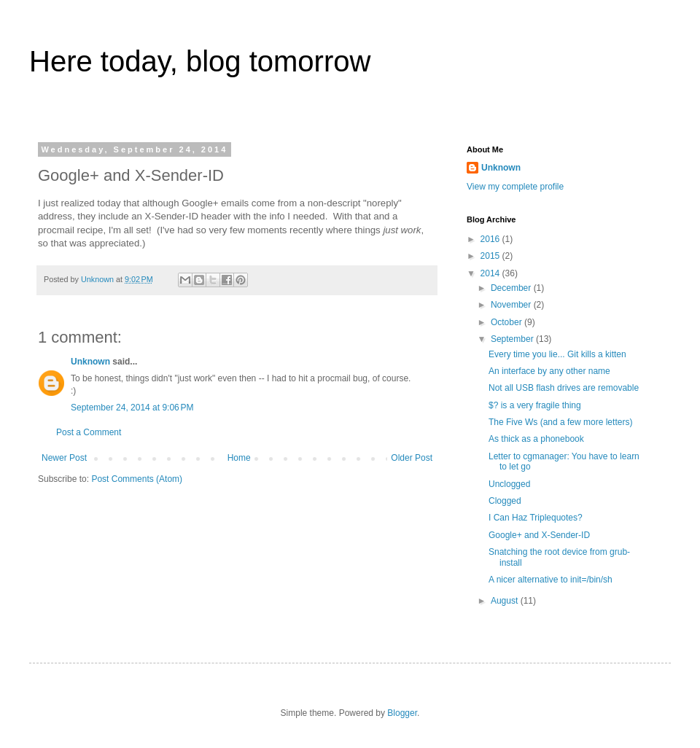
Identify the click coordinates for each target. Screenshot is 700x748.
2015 (491, 256)
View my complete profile (515, 187)
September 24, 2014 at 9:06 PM (132, 408)
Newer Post (64, 458)
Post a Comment (89, 432)
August (506, 601)
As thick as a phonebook (536, 439)
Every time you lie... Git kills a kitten (557, 354)
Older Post (412, 458)
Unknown (90, 362)
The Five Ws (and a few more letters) (560, 422)
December (512, 288)
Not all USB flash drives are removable (564, 388)
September (513, 339)
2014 (491, 273)
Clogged (505, 501)
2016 (491, 239)
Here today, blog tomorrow (200, 61)
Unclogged (509, 484)
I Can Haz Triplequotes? (536, 518)
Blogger (402, 713)
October (507, 322)
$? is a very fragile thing (535, 405)
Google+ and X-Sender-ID (539, 535)
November (512, 305)
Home (239, 458)
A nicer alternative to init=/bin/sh (551, 580)
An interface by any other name (549, 371)
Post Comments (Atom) (137, 479)
